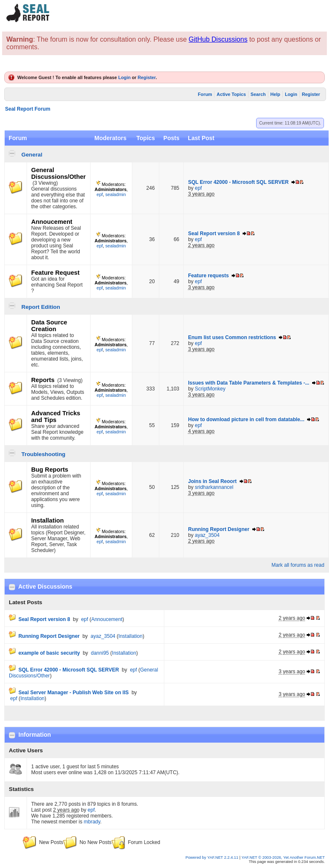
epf (100, 194)
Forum (205, 94)
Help (275, 94)
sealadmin (116, 194)
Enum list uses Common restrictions (232, 337)
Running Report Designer (218, 529)
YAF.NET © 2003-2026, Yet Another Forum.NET (283, 857)
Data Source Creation (49, 326)
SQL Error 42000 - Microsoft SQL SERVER (238, 182)
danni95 (100, 653)
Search (258, 94)
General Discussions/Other (59, 173)
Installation (47, 520)
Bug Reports (50, 470)
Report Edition (41, 307)
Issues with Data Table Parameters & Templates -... (249, 383)
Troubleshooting (43, 454)
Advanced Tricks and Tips (56, 417)
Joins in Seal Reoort (212, 481)
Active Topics (231, 94)
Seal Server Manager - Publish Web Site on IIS (74, 693)
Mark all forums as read (298, 565)
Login (124, 77)
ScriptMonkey (210, 389)
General (32, 155)
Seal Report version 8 (214, 234)
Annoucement (52, 222)
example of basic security (49, 653)
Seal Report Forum (28, 109)
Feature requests (208, 276)
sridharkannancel (214, 487)
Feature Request (55, 273)
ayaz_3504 (207, 535)
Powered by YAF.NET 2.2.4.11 (212, 857)
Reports (43, 380)
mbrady (92, 822)
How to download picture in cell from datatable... (246, 419)
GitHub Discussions (218, 39)
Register (147, 77)
